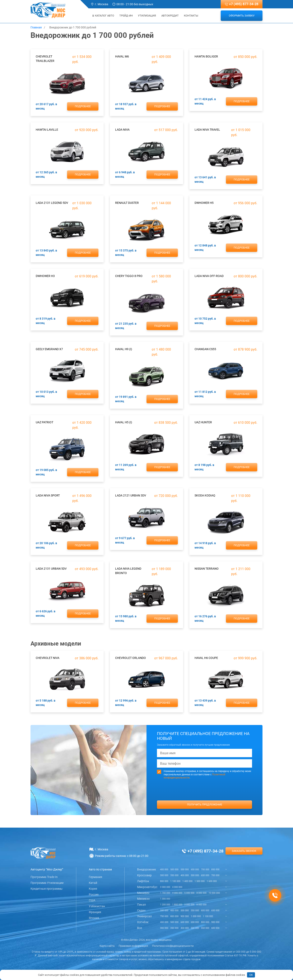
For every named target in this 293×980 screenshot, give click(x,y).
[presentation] (205, 798)
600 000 (205, 910)
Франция (95, 912)
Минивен (143, 893)
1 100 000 (175, 881)
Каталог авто (103, 16)
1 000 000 (196, 916)
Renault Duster (127, 203)
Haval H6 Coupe (206, 658)
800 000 (164, 881)
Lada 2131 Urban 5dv (51, 569)
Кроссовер (144, 875)
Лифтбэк (143, 881)
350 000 (174, 875)
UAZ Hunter (203, 422)
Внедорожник (147, 869)
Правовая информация (133, 946)
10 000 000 (214, 893)
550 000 (185, 870)
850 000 (215, 870)
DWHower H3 (45, 276)
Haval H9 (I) (124, 349)
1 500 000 (200, 881)
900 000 (185, 916)
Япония (94, 918)
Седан (141, 910)
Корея (93, 889)
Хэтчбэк (143, 922)
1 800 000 (177, 905)
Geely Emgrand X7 (49, 349)
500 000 (174, 870)
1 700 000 (165, 893)
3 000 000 (165, 887)
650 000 (195, 870)
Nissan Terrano (207, 569)
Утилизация (147, 16)
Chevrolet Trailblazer (45, 59)
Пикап (141, 905)
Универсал (144, 916)
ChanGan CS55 (205, 349)
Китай (93, 883)
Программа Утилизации (47, 883)
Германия (96, 877)
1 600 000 (212, 881)
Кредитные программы (46, 889)
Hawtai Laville (47, 130)
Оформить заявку (242, 16)
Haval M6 (122, 56)
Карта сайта (107, 946)
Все (139, 928)
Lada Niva (122, 130)
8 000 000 (201, 893)
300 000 (164, 875)
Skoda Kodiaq (205, 495)
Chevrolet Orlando (131, 658)
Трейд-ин (126, 16)
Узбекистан (97, 906)
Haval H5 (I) (124, 422)
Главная (36, 27)
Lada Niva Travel (207, 130)
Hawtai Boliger (206, 56)
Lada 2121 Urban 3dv (131, 495)
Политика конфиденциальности (173, 946)
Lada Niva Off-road (209, 276)
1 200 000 (165, 905)
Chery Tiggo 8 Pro (129, 276)
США (92, 900)
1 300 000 (165, 899)
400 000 (164, 870)
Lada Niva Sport (48, 495)
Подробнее (83, 106)
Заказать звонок (244, 851)
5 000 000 (189, 893)
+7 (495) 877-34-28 (244, 4)
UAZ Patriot (45, 422)
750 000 (205, 870)
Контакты (191, 16)
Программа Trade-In (44, 877)
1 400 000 (187, 881)
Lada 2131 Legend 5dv (52, 203)
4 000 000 (177, 887)
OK (251, 975)
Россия (94, 895)
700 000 (215, 875)
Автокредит (170, 16)
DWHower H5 (204, 203)
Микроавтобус (147, 887)
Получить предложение (205, 805)
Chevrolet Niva (48, 658)
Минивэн (143, 899)
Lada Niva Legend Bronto (128, 571)
